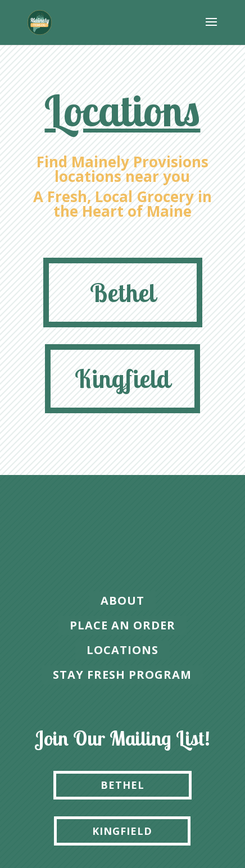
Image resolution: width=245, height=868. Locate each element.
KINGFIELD (122, 831)
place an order (122, 625)
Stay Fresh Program (122, 675)
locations (122, 650)
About (122, 600)
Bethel (123, 293)
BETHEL (122, 785)
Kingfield (122, 378)
